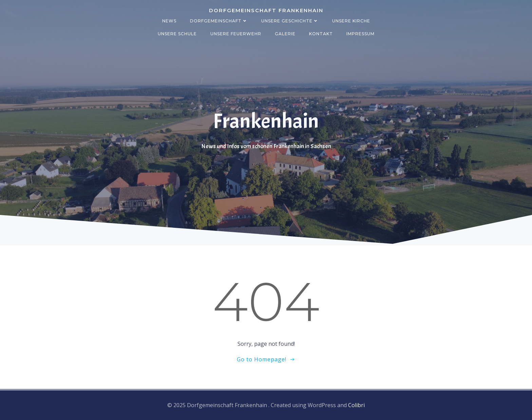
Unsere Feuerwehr (236, 34)
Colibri (356, 405)
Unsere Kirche (351, 21)
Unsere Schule (177, 34)
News (169, 21)
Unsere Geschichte (290, 21)
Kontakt (321, 34)
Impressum (360, 34)
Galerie (285, 34)
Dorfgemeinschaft (219, 21)
